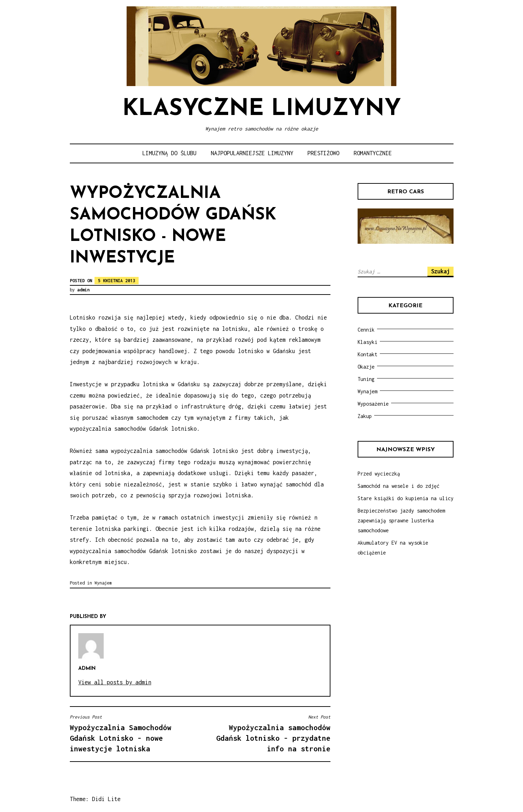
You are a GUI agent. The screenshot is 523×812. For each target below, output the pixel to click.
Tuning (366, 379)
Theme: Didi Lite (95, 799)
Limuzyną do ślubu (169, 153)
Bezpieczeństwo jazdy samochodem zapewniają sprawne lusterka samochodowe (401, 520)
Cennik (366, 330)
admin (83, 290)
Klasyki (367, 342)
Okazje (366, 367)
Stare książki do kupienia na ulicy (406, 498)
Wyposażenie (373, 404)
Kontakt (367, 354)
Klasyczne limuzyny (262, 109)
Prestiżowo (323, 153)
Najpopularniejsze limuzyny (252, 153)
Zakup (365, 416)
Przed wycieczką (379, 474)
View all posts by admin (115, 682)
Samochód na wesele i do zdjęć (399, 486)
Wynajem (103, 583)
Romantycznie (373, 153)
